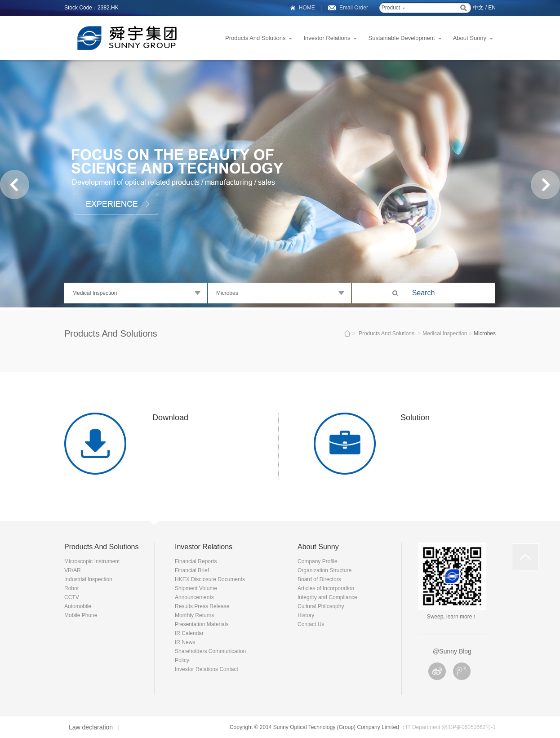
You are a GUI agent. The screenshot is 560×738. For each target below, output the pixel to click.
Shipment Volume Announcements (196, 593)
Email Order (354, 8)
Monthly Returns (194, 615)
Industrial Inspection (88, 579)
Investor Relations (327, 38)
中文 (478, 8)
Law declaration (91, 727)
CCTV (72, 597)
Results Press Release (202, 606)
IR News (185, 642)
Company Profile (318, 561)
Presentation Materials (202, 624)
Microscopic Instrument (92, 561)
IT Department (423, 727)
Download (170, 418)
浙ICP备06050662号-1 (469, 727)
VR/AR (73, 570)
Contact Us (311, 624)
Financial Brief (192, 570)
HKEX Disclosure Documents (210, 579)
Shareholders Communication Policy (210, 656)
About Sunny (470, 38)
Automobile (78, 606)
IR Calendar (189, 633)
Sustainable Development (401, 38)
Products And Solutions (255, 38)
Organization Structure (324, 570)
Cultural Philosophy (321, 606)
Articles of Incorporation (326, 588)
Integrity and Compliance (327, 597)
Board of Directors (319, 579)
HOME (307, 8)
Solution (415, 418)
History (306, 615)
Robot (71, 588)
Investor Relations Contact (207, 669)
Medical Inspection (445, 333)
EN (492, 8)
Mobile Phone (81, 615)
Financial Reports (196, 561)
